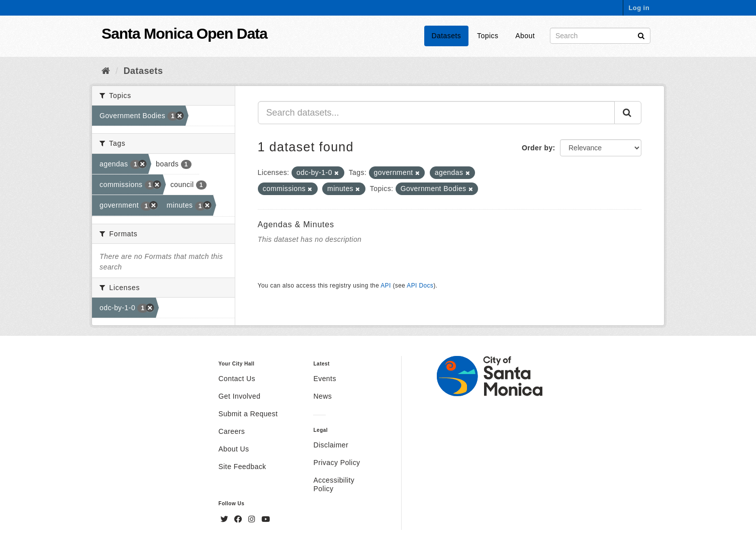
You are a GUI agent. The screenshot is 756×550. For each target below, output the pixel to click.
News (322, 396)
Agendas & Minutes (296, 224)
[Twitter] (226, 519)
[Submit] (641, 35)
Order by (537, 148)
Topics (488, 36)
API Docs (420, 286)
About (525, 36)
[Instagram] (253, 519)
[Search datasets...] (437, 113)
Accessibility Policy (334, 484)
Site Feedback (243, 467)
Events (324, 379)
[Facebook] (239, 519)
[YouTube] (266, 519)
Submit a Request (248, 414)
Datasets (447, 36)
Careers (232, 431)
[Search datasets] (600, 36)
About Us (234, 449)
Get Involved (240, 396)
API (386, 286)
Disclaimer (331, 445)
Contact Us (237, 379)
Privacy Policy (337, 463)
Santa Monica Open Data (184, 33)
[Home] (106, 71)
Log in (639, 8)
